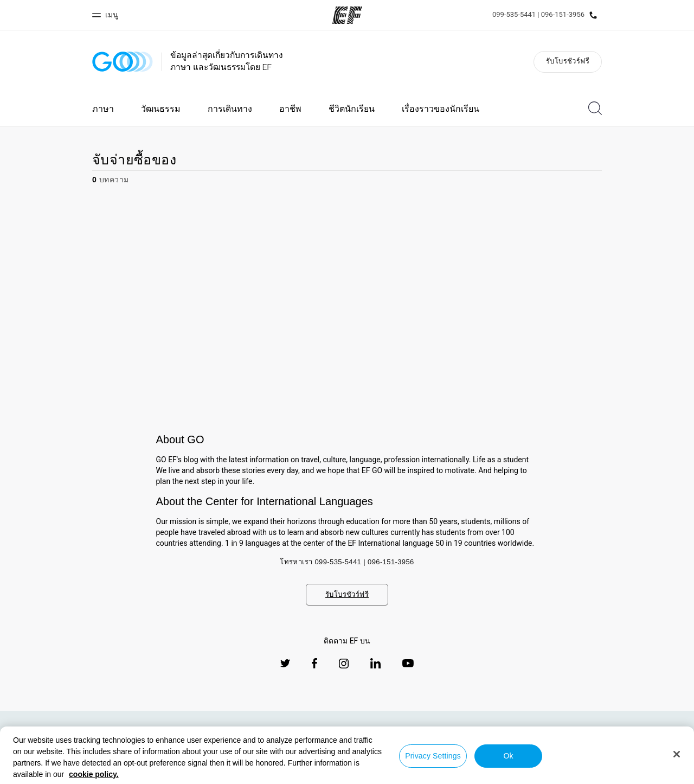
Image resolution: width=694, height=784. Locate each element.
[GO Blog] (123, 62)
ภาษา (103, 109)
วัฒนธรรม (161, 109)
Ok (508, 756)
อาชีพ (290, 109)
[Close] (677, 754)
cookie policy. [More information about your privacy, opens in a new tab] (94, 774)
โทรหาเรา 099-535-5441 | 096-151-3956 (347, 562)
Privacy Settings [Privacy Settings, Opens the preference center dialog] (433, 756)
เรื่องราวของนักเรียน (441, 109)
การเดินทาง (230, 109)
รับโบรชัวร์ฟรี (568, 61)
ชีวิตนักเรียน (352, 109)
